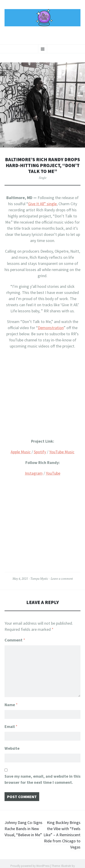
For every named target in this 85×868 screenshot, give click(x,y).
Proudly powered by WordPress (30, 866)
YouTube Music (62, 452)
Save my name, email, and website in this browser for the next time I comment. (42, 779)
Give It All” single (42, 204)
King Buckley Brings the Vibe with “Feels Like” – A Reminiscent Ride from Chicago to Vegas (62, 835)
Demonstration (51, 328)
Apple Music (21, 452)
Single (43, 178)
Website (12, 748)
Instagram (34, 473)
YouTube (53, 473)
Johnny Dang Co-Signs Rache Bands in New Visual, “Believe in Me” (23, 829)
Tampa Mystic (39, 579)
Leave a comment (62, 579)
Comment (15, 640)
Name (11, 705)
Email (11, 726)
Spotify (40, 452)
